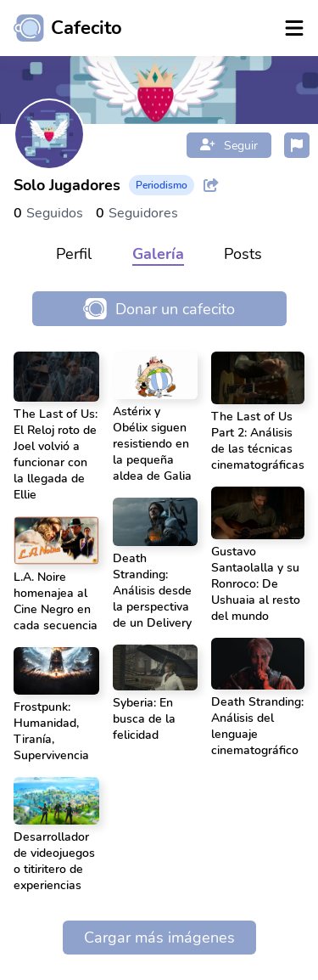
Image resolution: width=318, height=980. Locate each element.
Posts (243, 254)
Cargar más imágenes (159, 938)
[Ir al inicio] (61, 28)
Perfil (74, 254)
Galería (158, 254)
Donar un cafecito (159, 309)
